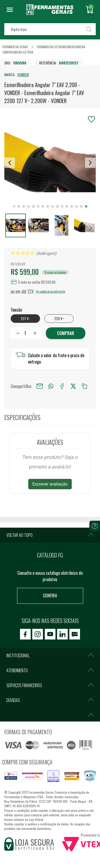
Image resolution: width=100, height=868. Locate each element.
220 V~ (59, 318)
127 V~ (25, 318)
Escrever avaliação (50, 484)
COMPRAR (66, 333)
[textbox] (50, 29)
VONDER (23, 74)
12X (31, 291)
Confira (50, 596)
